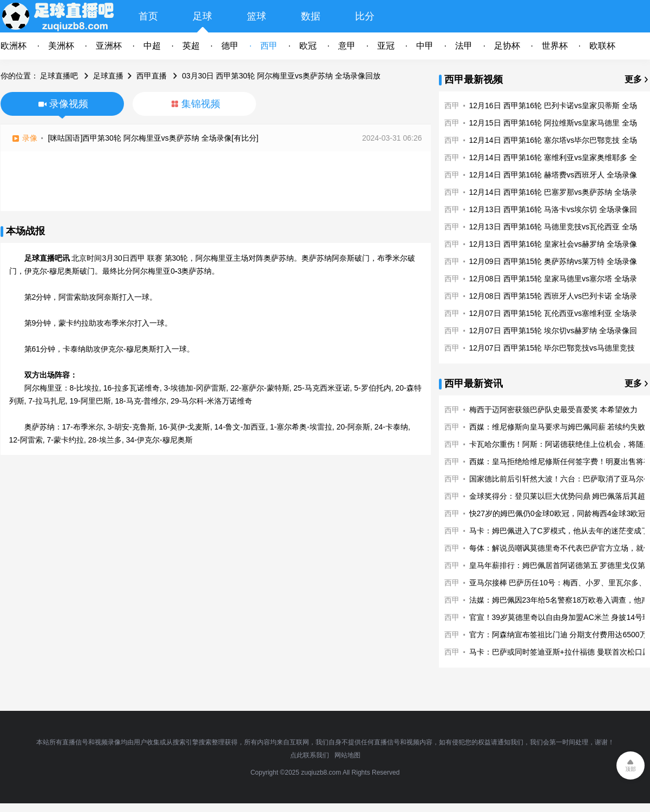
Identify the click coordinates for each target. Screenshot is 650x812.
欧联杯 (602, 46)
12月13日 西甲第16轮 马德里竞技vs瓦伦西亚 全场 (553, 227)
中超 (152, 46)
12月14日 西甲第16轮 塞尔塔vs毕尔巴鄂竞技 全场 (553, 140)
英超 (191, 46)
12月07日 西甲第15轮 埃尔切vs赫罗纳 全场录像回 (553, 331)
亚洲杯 (109, 46)
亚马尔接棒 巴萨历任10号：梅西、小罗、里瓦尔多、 (558, 583)
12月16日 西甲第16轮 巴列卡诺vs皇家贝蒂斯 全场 (553, 105)
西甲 (269, 46)
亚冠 (386, 46)
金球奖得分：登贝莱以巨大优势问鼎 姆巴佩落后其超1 (560, 496)
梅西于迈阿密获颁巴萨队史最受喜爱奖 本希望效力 (554, 410)
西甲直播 (152, 76)
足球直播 (108, 76)
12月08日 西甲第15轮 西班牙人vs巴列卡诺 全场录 (553, 296)
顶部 (631, 769)
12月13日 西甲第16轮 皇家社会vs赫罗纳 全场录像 (553, 244)
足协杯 (507, 46)
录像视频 (69, 104)
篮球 (257, 16)
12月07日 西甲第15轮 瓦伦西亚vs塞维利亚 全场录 (553, 313)
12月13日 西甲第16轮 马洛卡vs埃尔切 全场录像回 (553, 209)
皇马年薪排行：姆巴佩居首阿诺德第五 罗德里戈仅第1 (560, 565)
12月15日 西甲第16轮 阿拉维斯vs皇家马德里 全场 (553, 123)
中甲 (425, 46)
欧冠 (308, 46)
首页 (148, 16)
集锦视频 (201, 104)
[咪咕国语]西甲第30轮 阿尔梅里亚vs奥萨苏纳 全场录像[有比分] (153, 138)
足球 (202, 16)
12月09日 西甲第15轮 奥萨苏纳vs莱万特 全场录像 (553, 261)
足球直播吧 (59, 76)
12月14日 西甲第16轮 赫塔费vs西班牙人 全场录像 (553, 175)
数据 (311, 16)
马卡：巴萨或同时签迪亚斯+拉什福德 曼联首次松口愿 (560, 652)
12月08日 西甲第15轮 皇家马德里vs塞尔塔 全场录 (553, 279)
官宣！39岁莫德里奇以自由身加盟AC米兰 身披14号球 (560, 617)
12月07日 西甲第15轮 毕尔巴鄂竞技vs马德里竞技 (552, 348)
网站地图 (347, 755)
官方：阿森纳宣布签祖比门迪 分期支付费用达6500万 (558, 635)
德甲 (230, 46)
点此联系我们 (310, 755)
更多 (633, 79)
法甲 (464, 46)
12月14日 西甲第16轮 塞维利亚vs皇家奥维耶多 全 (553, 157)
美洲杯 (61, 46)
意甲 (347, 46)
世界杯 (555, 46)
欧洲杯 (14, 46)
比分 (365, 16)
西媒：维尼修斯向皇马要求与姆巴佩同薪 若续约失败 (557, 427)
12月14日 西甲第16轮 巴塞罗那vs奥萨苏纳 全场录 (553, 192)
